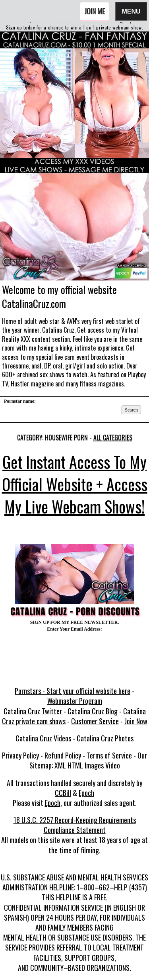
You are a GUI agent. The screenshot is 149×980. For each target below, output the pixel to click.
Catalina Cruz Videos (43, 738)
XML (60, 765)
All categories (113, 437)
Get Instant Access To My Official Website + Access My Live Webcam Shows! (75, 484)
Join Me (95, 11)
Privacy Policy (20, 755)
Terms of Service (109, 755)
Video (113, 765)
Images (94, 765)
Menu (131, 11)
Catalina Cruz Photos (105, 738)
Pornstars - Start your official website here (73, 691)
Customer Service (95, 721)
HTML (75, 765)
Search (131, 410)
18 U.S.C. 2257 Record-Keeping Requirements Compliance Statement (75, 825)
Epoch (86, 793)
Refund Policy (63, 755)
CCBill (63, 793)
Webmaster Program (75, 701)
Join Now (136, 721)
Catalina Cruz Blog (93, 711)
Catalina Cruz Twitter (33, 711)
